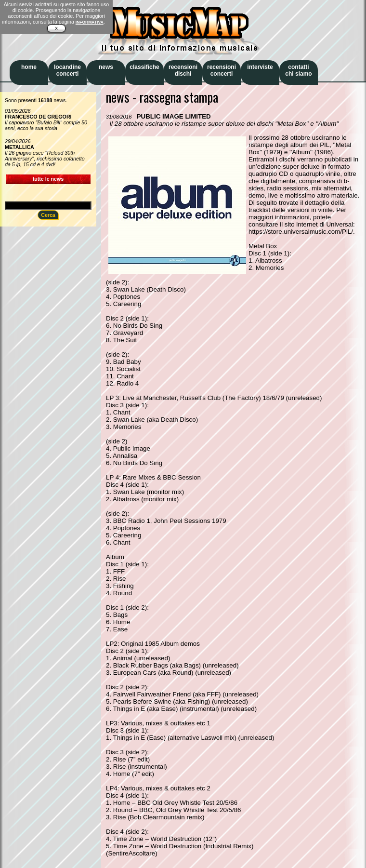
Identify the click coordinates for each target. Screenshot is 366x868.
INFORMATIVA (90, 22)
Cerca (48, 215)
